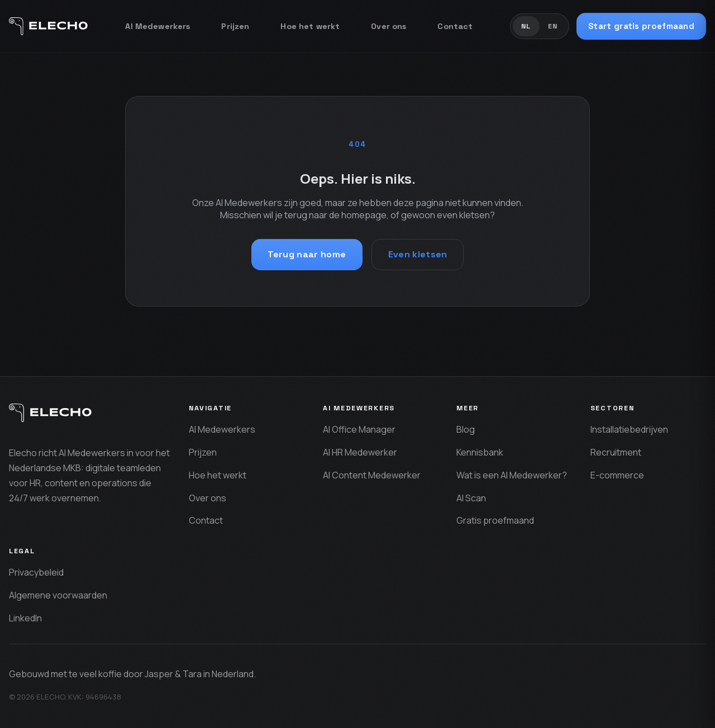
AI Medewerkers (158, 26)
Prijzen (235, 26)
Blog (466, 429)
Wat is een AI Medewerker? (512, 475)
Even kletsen (418, 254)
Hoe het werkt (310, 26)
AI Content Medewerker (372, 475)
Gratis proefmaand (495, 520)
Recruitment (616, 452)
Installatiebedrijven (629, 429)
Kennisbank (480, 452)
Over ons (389, 26)
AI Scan (471, 498)
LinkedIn (25, 618)
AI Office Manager (359, 429)
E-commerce (617, 475)
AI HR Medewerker (360, 452)
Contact (455, 26)
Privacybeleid (36, 572)
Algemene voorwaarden (58, 595)
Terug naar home (307, 254)
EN (553, 26)
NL (526, 26)
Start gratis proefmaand (641, 26)
